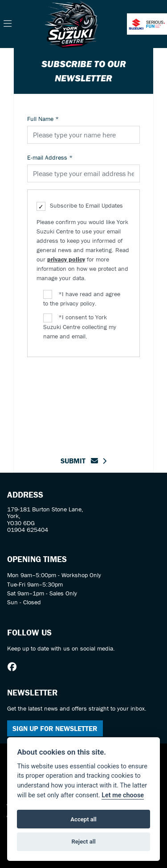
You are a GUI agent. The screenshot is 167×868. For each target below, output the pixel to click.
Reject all (83, 842)
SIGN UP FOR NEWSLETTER (55, 728)
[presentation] (95, 401)
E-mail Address (50, 157)
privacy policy (66, 259)
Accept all (83, 819)
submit (79, 461)
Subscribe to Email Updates (80, 206)
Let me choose (123, 795)
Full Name (43, 119)
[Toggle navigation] (8, 24)
